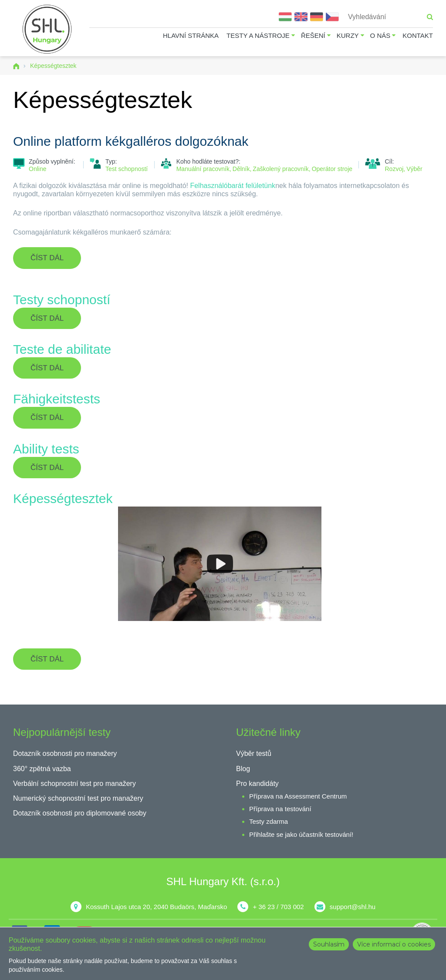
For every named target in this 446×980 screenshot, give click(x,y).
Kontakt (418, 35)
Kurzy (348, 35)
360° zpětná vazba (42, 769)
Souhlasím (329, 944)
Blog (243, 769)
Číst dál (56, 261)
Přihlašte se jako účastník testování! (301, 834)
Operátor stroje (332, 169)
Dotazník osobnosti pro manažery (65, 753)
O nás (380, 35)
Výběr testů (254, 753)
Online (37, 169)
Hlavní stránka (191, 35)
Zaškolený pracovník (280, 169)
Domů (16, 66)
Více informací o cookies (394, 944)
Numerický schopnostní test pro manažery (78, 798)
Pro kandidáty (257, 784)
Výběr (414, 169)
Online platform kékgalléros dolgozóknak (131, 141)
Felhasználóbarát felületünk (233, 186)
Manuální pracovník (203, 169)
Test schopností (127, 169)
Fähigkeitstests (57, 399)
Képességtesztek (63, 498)
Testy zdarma (269, 821)
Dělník (241, 169)
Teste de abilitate (62, 349)
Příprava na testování (280, 809)
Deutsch (317, 17)
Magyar (285, 17)
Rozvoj (394, 169)
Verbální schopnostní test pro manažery (74, 784)
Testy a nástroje (258, 35)
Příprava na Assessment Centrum (298, 796)
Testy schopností (62, 300)
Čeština (332, 17)
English (301, 17)
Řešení (313, 35)
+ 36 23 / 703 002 (278, 907)
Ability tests (46, 449)
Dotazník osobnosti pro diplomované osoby (80, 813)
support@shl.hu (353, 907)
